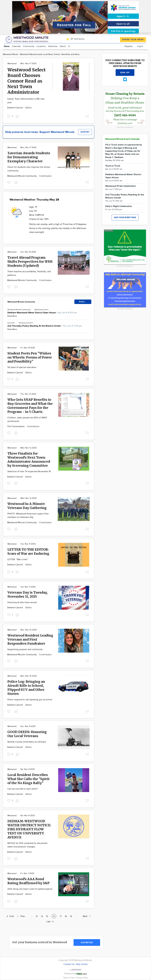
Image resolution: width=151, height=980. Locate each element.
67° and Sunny (75, 39)
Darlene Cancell (15, 108)
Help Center (82, 964)
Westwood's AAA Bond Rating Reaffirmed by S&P (28, 881)
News (7, 46)
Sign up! (125, 73)
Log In (140, 46)
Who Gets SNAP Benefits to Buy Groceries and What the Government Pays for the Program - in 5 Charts (30, 406)
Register (129, 46)
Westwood (12, 64)
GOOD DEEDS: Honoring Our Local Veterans (27, 734)
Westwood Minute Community (22, 176)
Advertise (53, 46)
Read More (12, 316)
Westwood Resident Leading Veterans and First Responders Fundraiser (30, 639)
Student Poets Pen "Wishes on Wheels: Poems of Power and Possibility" (30, 357)
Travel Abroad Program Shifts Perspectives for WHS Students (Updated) (30, 262)
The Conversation (16, 426)
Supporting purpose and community (25, 649)
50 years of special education (22, 367)
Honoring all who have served (22, 602)
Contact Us (69, 964)
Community (29, 46)
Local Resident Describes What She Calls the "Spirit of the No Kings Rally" (28, 779)
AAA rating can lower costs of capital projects (30, 889)
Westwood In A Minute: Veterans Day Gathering (27, 506)
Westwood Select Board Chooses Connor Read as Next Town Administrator (26, 81)
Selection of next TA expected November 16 (29, 472)
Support (85, 132)
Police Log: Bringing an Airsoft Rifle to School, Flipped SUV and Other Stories (26, 688)
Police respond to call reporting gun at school (30, 700)
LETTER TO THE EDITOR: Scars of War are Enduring (28, 551)
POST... (83, 302)
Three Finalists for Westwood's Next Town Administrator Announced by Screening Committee (29, 459)
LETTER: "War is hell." (18, 560)
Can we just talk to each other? (23, 789)
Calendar (16, 46)
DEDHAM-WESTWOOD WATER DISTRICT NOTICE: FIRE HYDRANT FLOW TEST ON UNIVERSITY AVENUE (29, 829)
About (63, 46)
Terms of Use (69, 978)
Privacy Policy (82, 978)
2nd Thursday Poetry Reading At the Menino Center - (45, 326)
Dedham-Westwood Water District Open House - (42, 313)
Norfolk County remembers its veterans (27, 742)
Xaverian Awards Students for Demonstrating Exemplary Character (29, 157)
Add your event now (125, 217)
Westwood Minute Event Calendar (123, 139)
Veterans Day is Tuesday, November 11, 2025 (28, 594)
